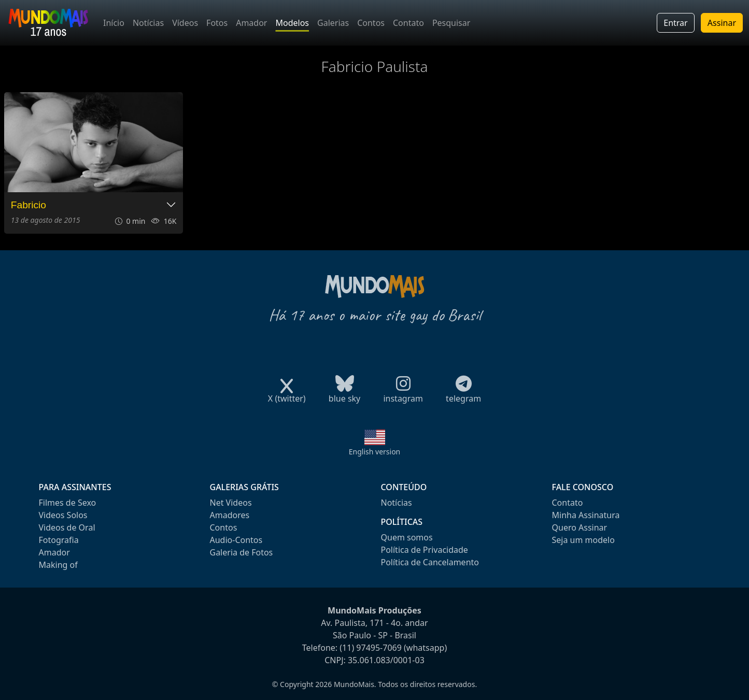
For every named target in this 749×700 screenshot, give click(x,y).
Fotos (217, 23)
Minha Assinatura (586, 515)
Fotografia (59, 540)
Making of (58, 565)
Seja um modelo (583, 540)
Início (114, 23)
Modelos (292, 23)
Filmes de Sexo (68, 503)
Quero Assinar (580, 527)
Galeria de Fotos (242, 552)
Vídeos (185, 23)
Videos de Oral (67, 527)
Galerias (333, 23)
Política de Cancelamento (430, 562)
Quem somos (407, 537)
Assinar (722, 23)
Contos (371, 23)
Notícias (148, 23)
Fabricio (29, 205)
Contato (408, 23)
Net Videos (231, 503)
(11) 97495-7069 (371, 648)
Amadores (230, 515)
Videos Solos (63, 515)
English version (375, 452)
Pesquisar (451, 23)
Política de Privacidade (425, 550)
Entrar (675, 23)
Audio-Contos (236, 540)
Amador (251, 23)
